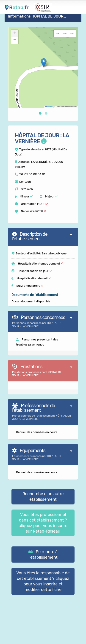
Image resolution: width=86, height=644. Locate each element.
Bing (65, 33)
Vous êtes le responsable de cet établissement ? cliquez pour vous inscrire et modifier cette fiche (43, 581)
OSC (72, 33)
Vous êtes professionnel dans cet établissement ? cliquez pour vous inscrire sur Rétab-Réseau (43, 523)
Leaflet (49, 107)
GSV (58, 33)
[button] (44, 63)
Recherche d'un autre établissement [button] (43, 497)
